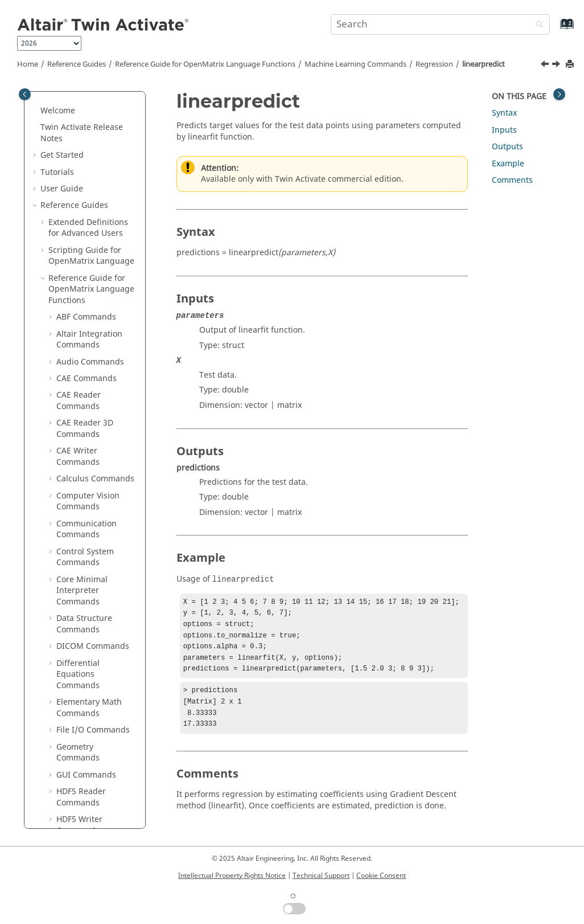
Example (508, 164)
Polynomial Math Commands (88, 461)
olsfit (82, 277)
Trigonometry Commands (82, 623)
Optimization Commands (81, 417)
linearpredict (484, 64)
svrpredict (92, 394)
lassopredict (96, 226)
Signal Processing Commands (90, 489)
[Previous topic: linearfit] (546, 66)
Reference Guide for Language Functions (205, 64)
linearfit (87, 244)
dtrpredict (92, 148)
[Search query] (440, 24)
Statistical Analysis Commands (92, 517)
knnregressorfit (102, 165)
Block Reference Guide (91, 701)
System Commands (93, 567)
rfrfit (81, 310)
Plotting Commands (94, 439)
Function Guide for (84, 723)
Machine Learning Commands (355, 64)
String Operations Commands (91, 545)
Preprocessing (92, 98)
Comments (512, 180)
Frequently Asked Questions (73, 802)
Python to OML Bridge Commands (92, 679)
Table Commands (89, 584)
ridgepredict (96, 360)
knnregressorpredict (104, 188)
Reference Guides (77, 64)
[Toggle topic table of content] (559, 94)
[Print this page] (571, 65)
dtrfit (82, 132)
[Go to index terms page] (555, 29)
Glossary (65, 779)
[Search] (537, 25)
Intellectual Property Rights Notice (232, 876)
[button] (60, 99)
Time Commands (89, 601)
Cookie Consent (381, 876)
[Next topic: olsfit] (557, 66)
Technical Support (321, 876)
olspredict (91, 294)
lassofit (86, 210)
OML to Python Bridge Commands (92, 651)
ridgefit (87, 344)
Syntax (504, 113)
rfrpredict (91, 327)
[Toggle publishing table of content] (25, 94)
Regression (434, 64)
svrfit (82, 377)
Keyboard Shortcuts (86, 762)
